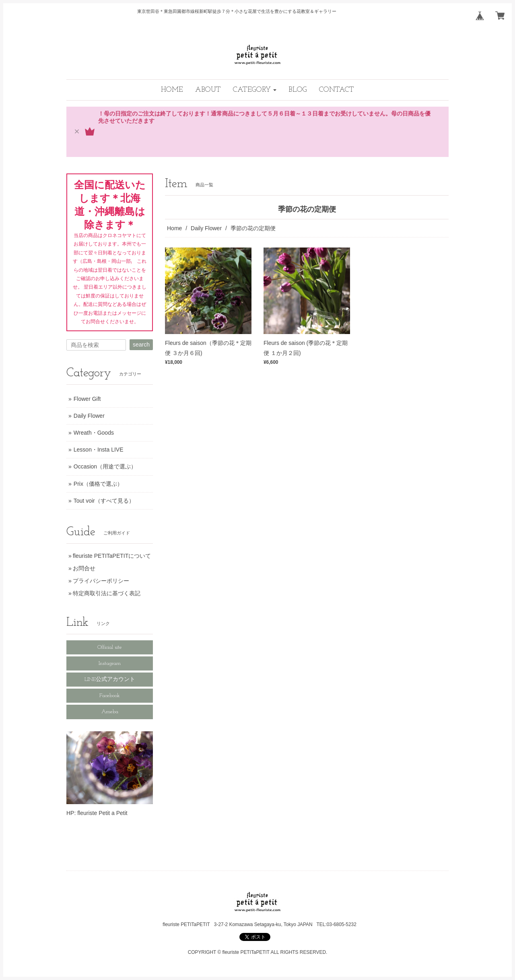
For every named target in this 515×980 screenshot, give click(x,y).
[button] (255, 90)
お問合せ (84, 568)
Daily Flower (206, 228)
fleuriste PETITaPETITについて (112, 556)
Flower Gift (87, 399)
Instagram (110, 663)
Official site (110, 647)
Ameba (110, 712)
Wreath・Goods (94, 433)
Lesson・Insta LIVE (99, 450)
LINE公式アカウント (110, 680)
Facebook (110, 696)
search (141, 345)
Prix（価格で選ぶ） (98, 484)
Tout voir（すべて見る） (104, 501)
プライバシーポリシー (101, 581)
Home (174, 228)
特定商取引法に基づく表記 (107, 593)
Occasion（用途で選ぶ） (105, 466)
